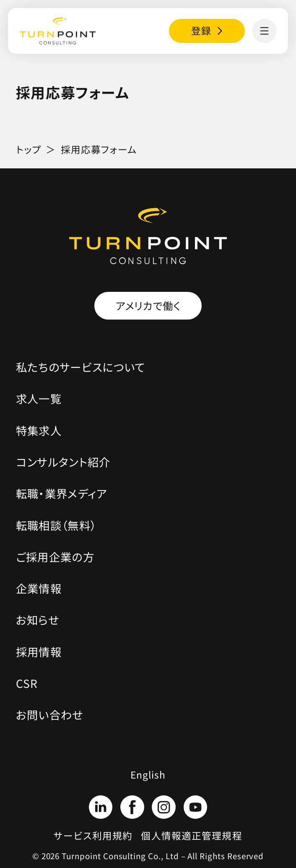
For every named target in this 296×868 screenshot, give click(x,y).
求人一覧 (39, 398)
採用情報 (39, 652)
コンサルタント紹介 (63, 462)
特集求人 (39, 430)
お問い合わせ (50, 715)
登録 (201, 30)
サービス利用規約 (93, 835)
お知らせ (38, 620)
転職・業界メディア (62, 493)
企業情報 (39, 588)
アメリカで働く (148, 306)
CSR (27, 683)
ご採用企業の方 (55, 557)
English (148, 775)
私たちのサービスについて (81, 367)
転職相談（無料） (56, 525)
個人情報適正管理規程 (191, 835)
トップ (29, 149)
